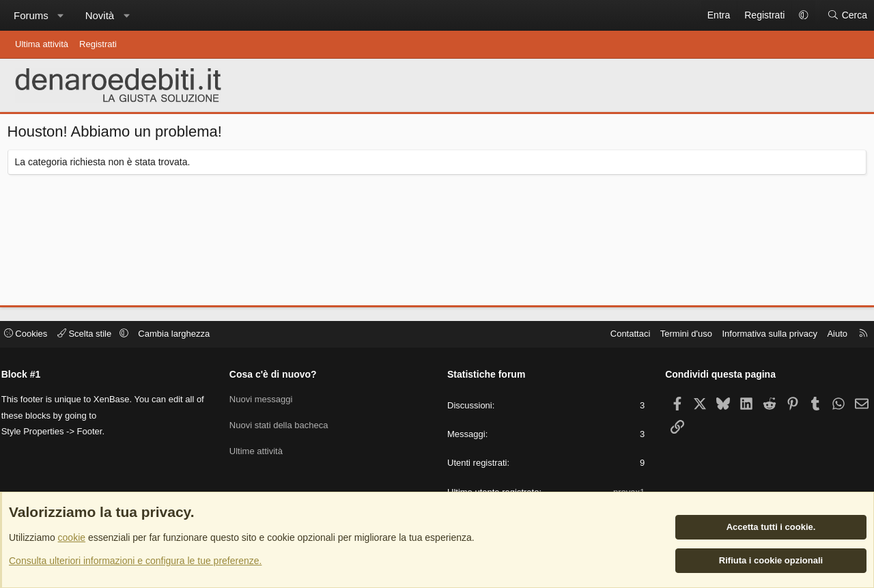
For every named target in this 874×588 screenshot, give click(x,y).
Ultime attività (261, 449)
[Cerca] (847, 16)
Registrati (98, 44)
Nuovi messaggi (266, 400)
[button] (60, 15)
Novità (100, 15)
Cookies (35, 336)
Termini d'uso (677, 336)
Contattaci (621, 336)
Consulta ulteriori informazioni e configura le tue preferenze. (135, 561)
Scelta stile (95, 336)
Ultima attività (42, 44)
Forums (31, 15)
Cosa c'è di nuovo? (278, 376)
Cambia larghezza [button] (183, 336)
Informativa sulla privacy (760, 336)
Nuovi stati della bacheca (284, 424)
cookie (72, 538)
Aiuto (828, 336)
